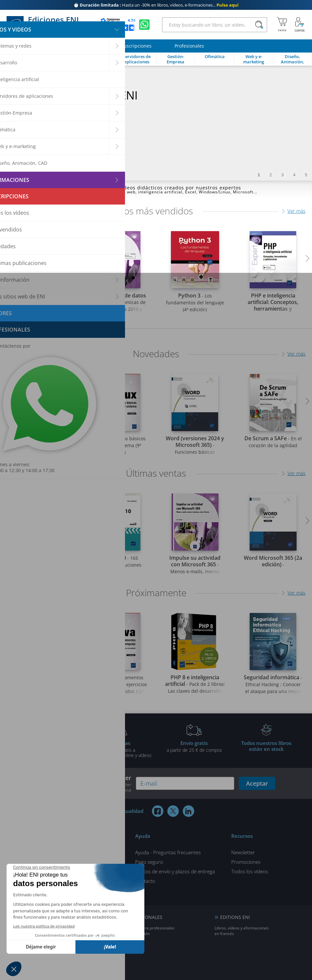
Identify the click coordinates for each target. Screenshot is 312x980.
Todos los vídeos (250, 871)
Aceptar (257, 783)
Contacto (145, 881)
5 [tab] (306, 175)
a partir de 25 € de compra (194, 746)
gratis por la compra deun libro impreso (46, 749)
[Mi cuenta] (300, 25)
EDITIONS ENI (235, 917)
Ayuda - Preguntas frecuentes (168, 852)
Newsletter (243, 852)
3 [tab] (282, 175)
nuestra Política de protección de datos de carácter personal (86, 787)
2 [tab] (270, 175)
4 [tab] (294, 175)
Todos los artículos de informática (82, 852)
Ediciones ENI (45, 25)
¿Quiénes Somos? (63, 862)
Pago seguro (149, 862)
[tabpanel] (156, 123)
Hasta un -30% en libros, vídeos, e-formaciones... (156, 5)
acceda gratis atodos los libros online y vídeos (120, 749)
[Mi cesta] (282, 25)
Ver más (296, 211)
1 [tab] (259, 175)
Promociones (246, 862)
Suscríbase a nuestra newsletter (84, 783)
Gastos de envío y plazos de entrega (175, 871)
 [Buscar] (259, 25)
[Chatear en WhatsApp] (144, 25)
